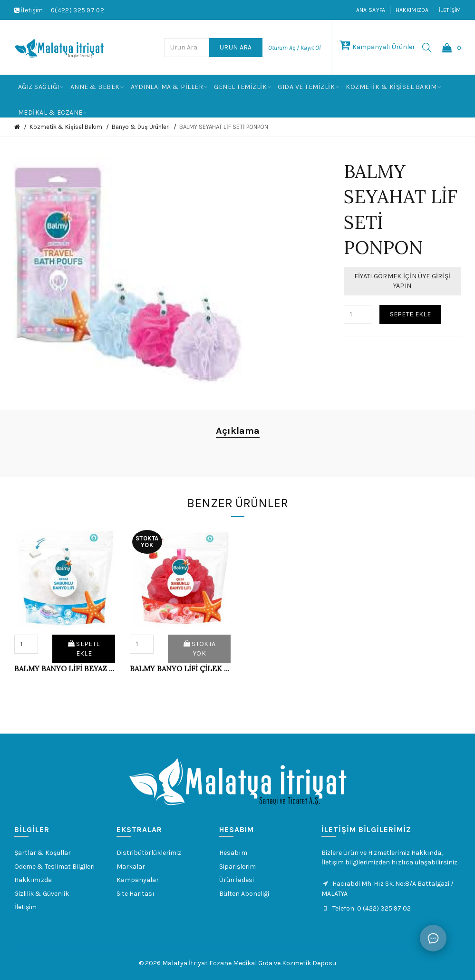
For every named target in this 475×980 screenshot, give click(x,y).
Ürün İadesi (237, 880)
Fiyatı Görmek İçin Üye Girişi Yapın (402, 281)
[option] (65, 608)
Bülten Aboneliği (244, 894)
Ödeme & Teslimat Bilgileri (54, 867)
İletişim (450, 10)
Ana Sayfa (371, 10)
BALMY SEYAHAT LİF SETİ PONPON (224, 127)
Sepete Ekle (410, 314)
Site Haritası (136, 894)
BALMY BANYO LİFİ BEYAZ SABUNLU (65, 669)
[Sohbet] (433, 938)
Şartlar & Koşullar (43, 853)
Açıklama (238, 431)
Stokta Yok (199, 649)
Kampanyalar (138, 880)
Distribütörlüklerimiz (149, 853)
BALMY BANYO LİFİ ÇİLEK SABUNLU (180, 669)
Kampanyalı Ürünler (377, 47)
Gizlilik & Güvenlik (42, 894)
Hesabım (233, 853)
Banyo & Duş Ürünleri (141, 127)
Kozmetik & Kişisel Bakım (66, 127)
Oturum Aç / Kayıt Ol (294, 48)
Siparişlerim (237, 867)
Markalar (131, 867)
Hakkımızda (412, 10)
